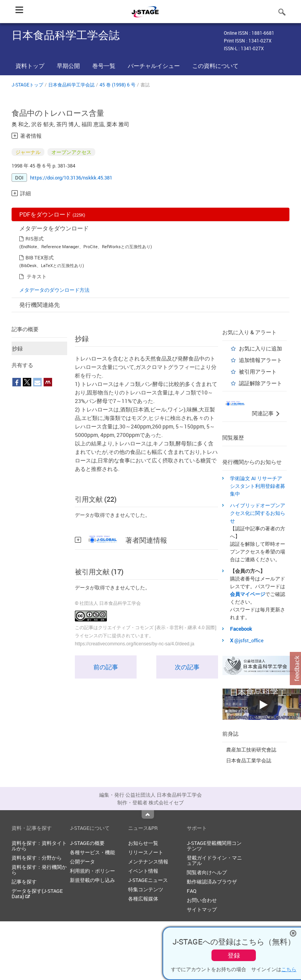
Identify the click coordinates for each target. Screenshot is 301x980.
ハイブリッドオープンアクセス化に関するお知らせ (258, 513)
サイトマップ (202, 909)
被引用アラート (258, 372)
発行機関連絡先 (40, 305)
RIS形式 (35, 239)
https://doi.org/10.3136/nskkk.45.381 (71, 178)
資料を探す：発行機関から (39, 870)
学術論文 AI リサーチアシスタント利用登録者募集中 (258, 486)
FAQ (192, 891)
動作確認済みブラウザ (212, 882)
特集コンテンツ (146, 889)
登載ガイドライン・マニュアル (214, 860)
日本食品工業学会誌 (249, 760)
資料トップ (30, 66)
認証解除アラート (260, 383)
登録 (234, 955)
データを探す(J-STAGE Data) (37, 894)
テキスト (37, 276)
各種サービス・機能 (92, 852)
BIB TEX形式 (40, 257)
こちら (289, 969)
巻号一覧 (104, 66)
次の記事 (187, 667)
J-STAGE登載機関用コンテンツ (214, 846)
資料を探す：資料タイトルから (39, 846)
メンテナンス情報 (148, 862)
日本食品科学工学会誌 (71, 85)
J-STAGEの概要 (87, 843)
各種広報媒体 (143, 899)
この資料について (215, 66)
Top (148, 814)
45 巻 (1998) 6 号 (118, 85)
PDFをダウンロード (52, 214)
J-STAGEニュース (148, 880)
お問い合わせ (202, 900)
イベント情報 (143, 871)
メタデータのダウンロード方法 (54, 290)
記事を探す (24, 882)
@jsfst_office (249, 640)
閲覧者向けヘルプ (207, 872)
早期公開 (68, 66)
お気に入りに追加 (260, 348)
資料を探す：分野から (37, 858)
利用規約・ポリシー (92, 871)
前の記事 (106, 667)
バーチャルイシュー (154, 66)
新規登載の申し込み (92, 880)
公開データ (82, 862)
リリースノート (146, 852)
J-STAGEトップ (27, 85)
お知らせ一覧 (143, 843)
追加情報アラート (260, 360)
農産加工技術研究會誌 (251, 750)
